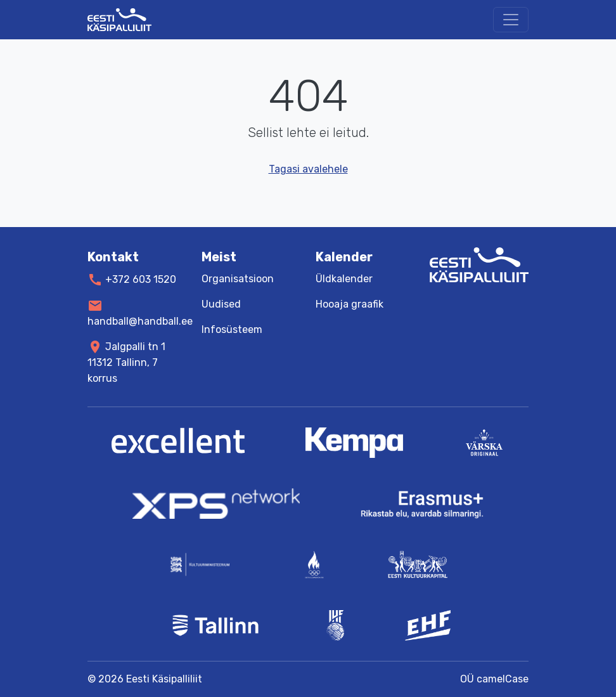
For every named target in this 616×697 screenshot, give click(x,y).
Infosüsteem (232, 329)
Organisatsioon (238, 279)
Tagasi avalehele (308, 169)
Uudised (221, 304)
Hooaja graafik (350, 304)
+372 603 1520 (141, 279)
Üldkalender (344, 279)
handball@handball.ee (140, 321)
